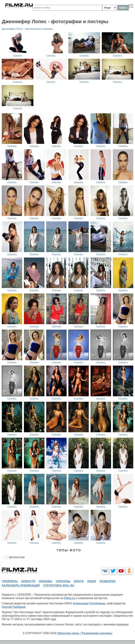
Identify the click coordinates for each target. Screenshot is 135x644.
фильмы (46, 581)
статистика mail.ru (59, 585)
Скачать (18, 56)
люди (92, 581)
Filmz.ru (70, 598)
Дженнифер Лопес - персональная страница (27, 29)
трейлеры (10, 581)
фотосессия (17, 557)
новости (28, 581)
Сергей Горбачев (14, 607)
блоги (79, 581)
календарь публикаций (21, 585)
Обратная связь (68, 633)
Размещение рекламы (97, 633)
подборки (107, 581)
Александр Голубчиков (89, 603)
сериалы (63, 581)
